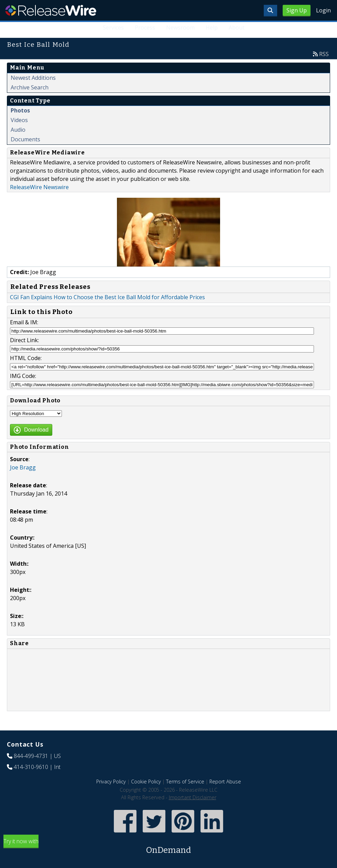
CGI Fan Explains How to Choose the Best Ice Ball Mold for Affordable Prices (107, 297)
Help (212, 28)
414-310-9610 (31, 767)
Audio (18, 130)
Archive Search (30, 87)
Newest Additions (33, 78)
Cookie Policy (146, 782)
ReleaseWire (51, 10)
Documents (25, 139)
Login (323, 10)
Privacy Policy (111, 782)
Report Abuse (225, 782)
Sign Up (297, 10)
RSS (324, 54)
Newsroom (180, 28)
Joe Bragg (23, 467)
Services (114, 28)
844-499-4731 (31, 756)
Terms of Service (185, 782)
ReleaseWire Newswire (39, 187)
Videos (19, 120)
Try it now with (168, 847)
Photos (20, 110)
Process (145, 28)
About (237, 28)
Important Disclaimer (193, 797)
